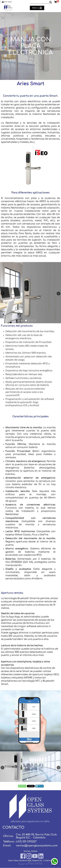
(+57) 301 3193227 (26, 842)
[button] (26, 321)
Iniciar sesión (7, 2)
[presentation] (2, 294)
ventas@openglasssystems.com (37, 846)
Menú (37, 8)
